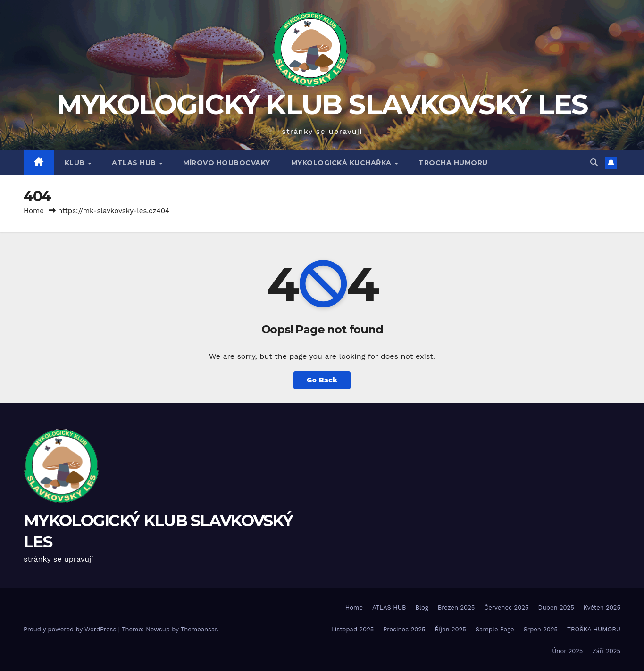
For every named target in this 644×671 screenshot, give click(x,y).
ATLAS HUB (135, 163)
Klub (76, 163)
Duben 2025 (556, 608)
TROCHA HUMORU (453, 163)
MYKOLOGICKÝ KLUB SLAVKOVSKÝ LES (322, 104)
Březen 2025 (456, 608)
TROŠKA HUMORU (594, 629)
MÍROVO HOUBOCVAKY (227, 163)
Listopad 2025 (352, 629)
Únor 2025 (567, 651)
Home (34, 211)
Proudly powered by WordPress (71, 629)
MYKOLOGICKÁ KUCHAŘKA (343, 163)
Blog (422, 608)
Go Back (322, 380)
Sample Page (495, 629)
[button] (594, 162)
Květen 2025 (602, 608)
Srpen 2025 (541, 629)
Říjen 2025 (451, 629)
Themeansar (199, 629)
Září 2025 (606, 651)
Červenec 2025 (506, 608)
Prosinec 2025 (404, 629)
